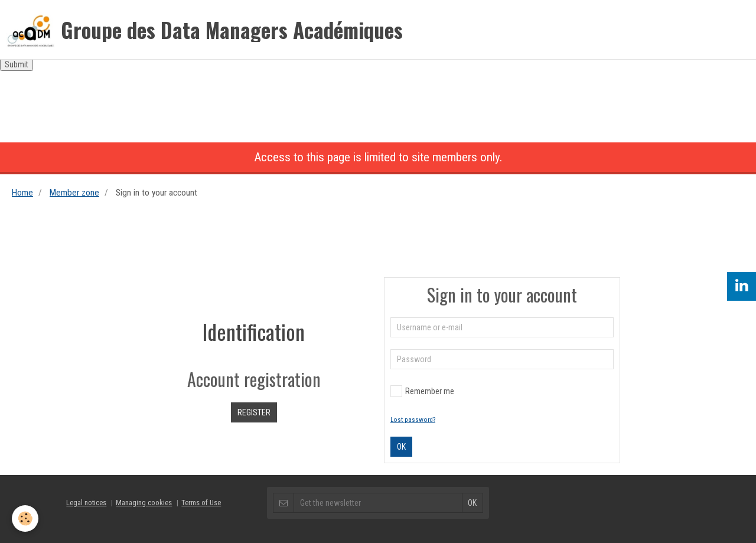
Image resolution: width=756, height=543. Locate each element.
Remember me (422, 391)
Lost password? (413, 420)
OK (401, 447)
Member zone (74, 193)
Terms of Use (201, 503)
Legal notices (86, 503)
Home (22, 193)
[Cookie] (25, 518)
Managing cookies (144, 503)
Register (254, 412)
